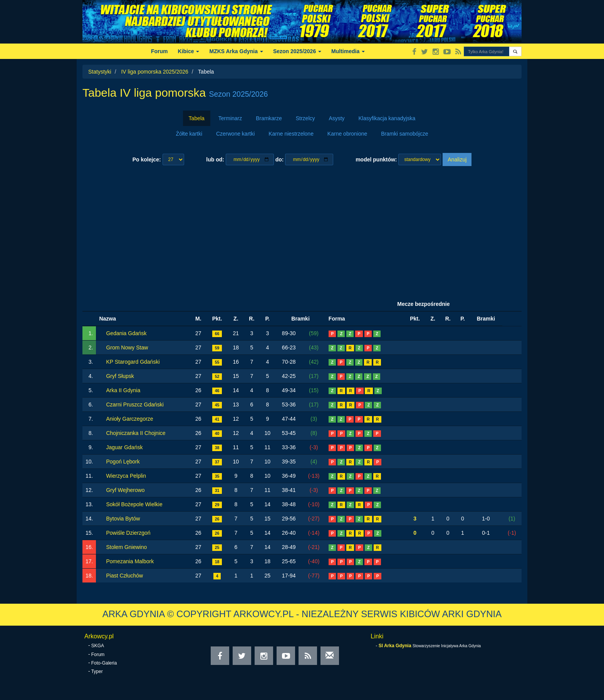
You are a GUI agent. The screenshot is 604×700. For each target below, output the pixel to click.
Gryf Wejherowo (125, 490)
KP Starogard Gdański (133, 362)
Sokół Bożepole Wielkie (134, 504)
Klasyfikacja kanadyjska (387, 118)
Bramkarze (269, 118)
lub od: (215, 159)
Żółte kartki (189, 134)
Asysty (336, 118)
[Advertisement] (302, 232)
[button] (515, 51)
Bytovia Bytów (123, 519)
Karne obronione (347, 134)
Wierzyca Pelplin (126, 476)
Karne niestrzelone (291, 134)
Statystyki (100, 72)
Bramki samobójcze (404, 134)
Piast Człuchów (124, 576)
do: (280, 159)
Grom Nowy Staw (127, 347)
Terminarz (230, 118)
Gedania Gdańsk (126, 333)
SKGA (98, 646)
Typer (97, 671)
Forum (159, 51)
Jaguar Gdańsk (124, 447)
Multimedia (348, 51)
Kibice (189, 51)
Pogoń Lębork (123, 462)
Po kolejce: (147, 159)
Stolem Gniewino (126, 547)
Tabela (197, 118)
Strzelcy (305, 118)
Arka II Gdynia (123, 390)
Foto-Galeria (104, 663)
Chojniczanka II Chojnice (136, 433)
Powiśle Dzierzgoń (128, 533)
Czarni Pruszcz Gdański (135, 405)
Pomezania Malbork (130, 561)
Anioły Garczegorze (129, 419)
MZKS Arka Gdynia (236, 51)
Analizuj (457, 159)
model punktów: (376, 159)
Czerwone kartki (235, 134)
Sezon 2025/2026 (297, 51)
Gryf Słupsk (120, 376)
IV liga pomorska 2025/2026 (154, 72)
